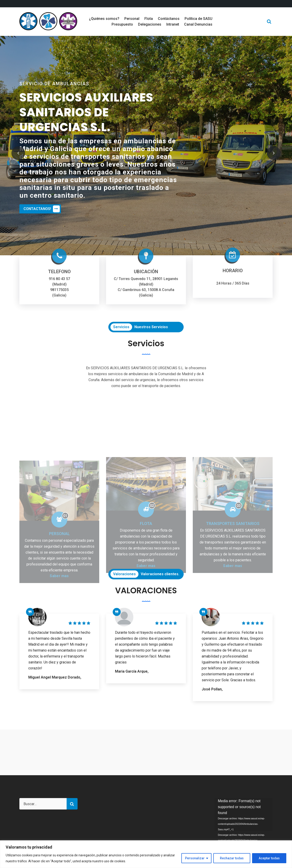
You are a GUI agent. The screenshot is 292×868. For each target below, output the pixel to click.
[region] (146, 854)
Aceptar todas (269, 858)
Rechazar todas (232, 858)
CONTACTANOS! (42, 209)
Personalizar (195, 858)
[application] (244, 814)
